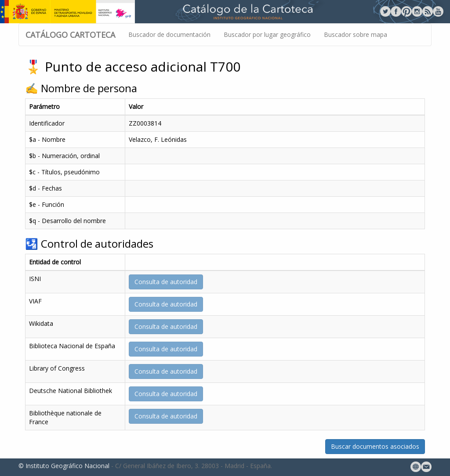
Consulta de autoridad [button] (166, 282)
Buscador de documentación (169, 34)
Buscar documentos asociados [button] (375, 446)
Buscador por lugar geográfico (267, 34)
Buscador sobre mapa (356, 34)
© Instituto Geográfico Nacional (64, 466)
